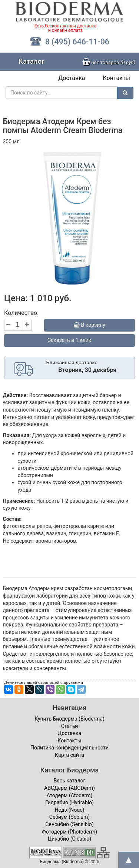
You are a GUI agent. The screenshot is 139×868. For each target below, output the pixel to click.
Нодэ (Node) (70, 810)
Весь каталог (70, 781)
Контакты (117, 78)
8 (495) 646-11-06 (69, 42)
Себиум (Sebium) (69, 817)
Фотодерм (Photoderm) (69, 832)
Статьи (70, 726)
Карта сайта (69, 755)
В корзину (90, 325)
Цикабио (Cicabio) (69, 839)
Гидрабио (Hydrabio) (69, 802)
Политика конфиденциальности (69, 748)
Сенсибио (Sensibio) (69, 824)
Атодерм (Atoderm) (70, 795)
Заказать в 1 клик (70, 340)
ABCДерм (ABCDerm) (69, 788)
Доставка (72, 78)
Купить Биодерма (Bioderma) (69, 719)
